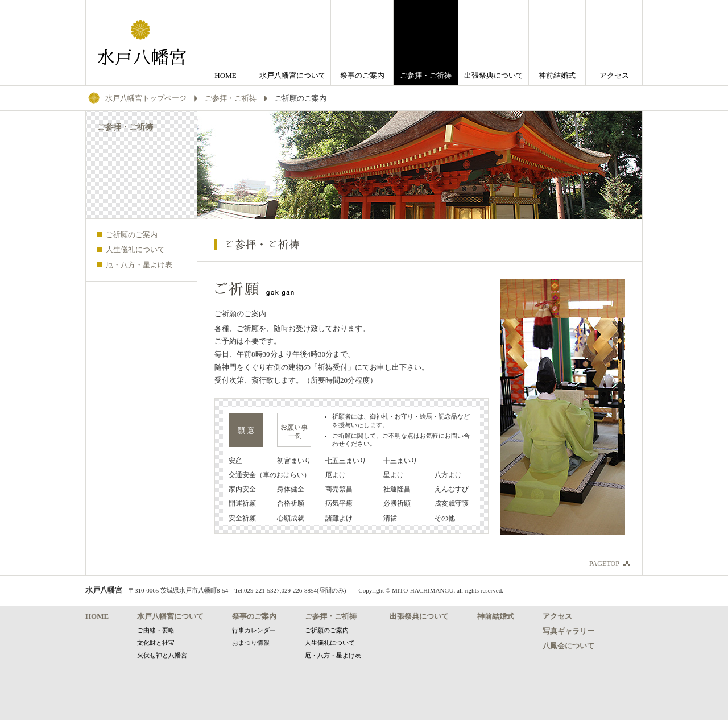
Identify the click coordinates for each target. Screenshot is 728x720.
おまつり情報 (251, 643)
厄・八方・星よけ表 (139, 265)
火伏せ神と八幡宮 (162, 655)
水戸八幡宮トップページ (146, 98)
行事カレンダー (254, 630)
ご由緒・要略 (156, 630)
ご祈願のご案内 (132, 235)
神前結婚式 (557, 75)
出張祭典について (494, 75)
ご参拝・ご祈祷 (231, 98)
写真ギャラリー (568, 631)
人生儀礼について (135, 249)
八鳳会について (568, 646)
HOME (225, 75)
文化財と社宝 (156, 643)
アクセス (614, 75)
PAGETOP (604, 564)
